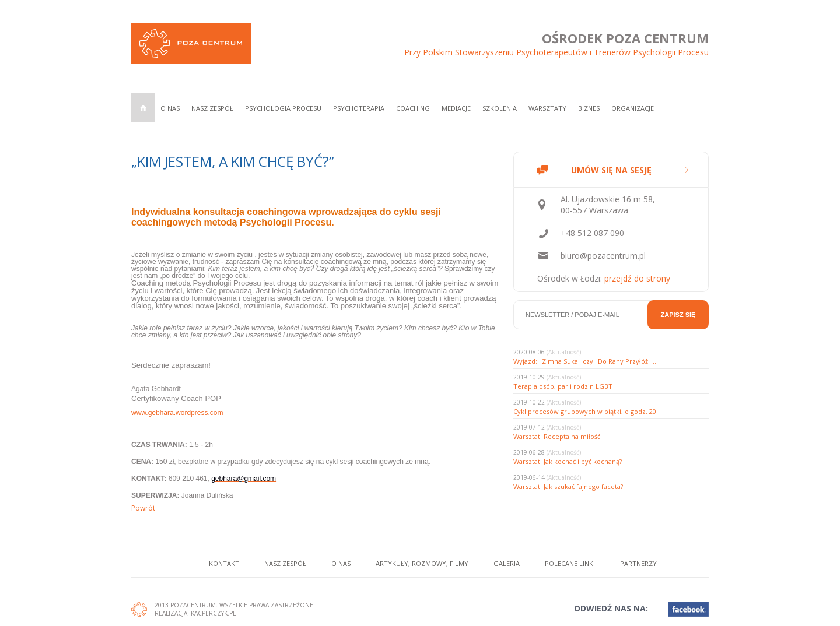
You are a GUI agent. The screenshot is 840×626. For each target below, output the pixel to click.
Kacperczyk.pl (213, 613)
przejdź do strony (637, 278)
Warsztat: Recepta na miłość (557, 436)
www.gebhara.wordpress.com (177, 413)
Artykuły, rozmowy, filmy (422, 563)
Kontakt (224, 563)
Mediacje (456, 108)
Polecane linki (570, 563)
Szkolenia (500, 108)
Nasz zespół (212, 108)
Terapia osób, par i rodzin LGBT (563, 386)
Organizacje (633, 108)
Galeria (507, 563)
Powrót (143, 508)
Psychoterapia (359, 108)
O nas (170, 108)
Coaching (413, 108)
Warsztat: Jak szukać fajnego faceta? (568, 486)
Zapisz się (678, 315)
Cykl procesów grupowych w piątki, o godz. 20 (585, 411)
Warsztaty (547, 108)
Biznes (589, 108)
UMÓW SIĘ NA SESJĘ (611, 170)
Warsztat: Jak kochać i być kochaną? (568, 461)
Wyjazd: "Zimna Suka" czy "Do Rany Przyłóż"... (585, 361)
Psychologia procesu (283, 108)
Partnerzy (638, 563)
